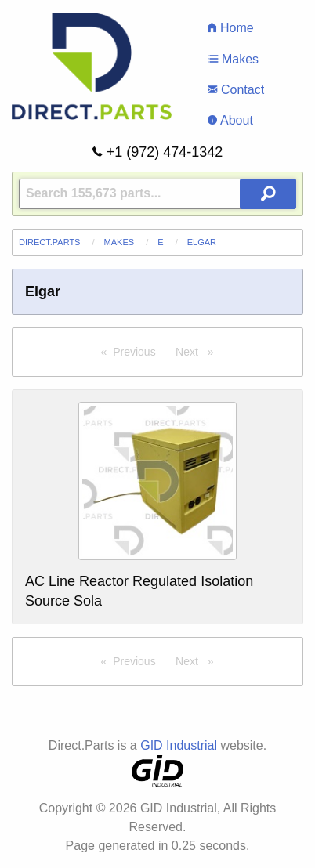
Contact (236, 90)
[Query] (157, 194)
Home (230, 28)
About (230, 120)
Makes (233, 59)
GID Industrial (179, 745)
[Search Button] (268, 194)
